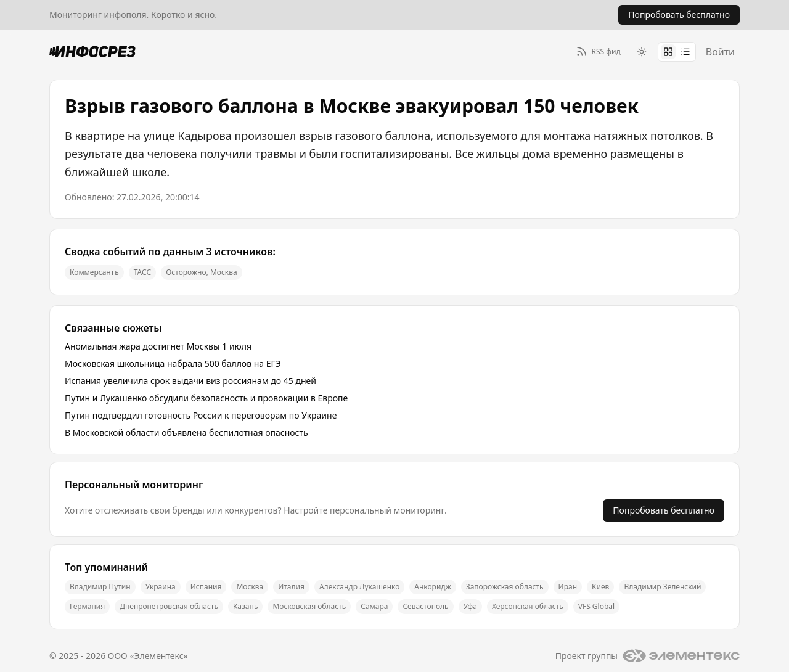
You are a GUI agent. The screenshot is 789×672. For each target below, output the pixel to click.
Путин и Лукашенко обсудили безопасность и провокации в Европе (206, 398)
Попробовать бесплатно (664, 510)
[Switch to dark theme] (642, 52)
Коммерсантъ (94, 272)
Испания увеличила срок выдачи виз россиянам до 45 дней (190, 381)
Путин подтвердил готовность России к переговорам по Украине (201, 415)
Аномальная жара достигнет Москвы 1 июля (158, 346)
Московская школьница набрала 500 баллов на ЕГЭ (173, 363)
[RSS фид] (598, 51)
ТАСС (142, 272)
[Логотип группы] (681, 656)
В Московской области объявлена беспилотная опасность (186, 432)
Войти (720, 52)
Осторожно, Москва (202, 272)
